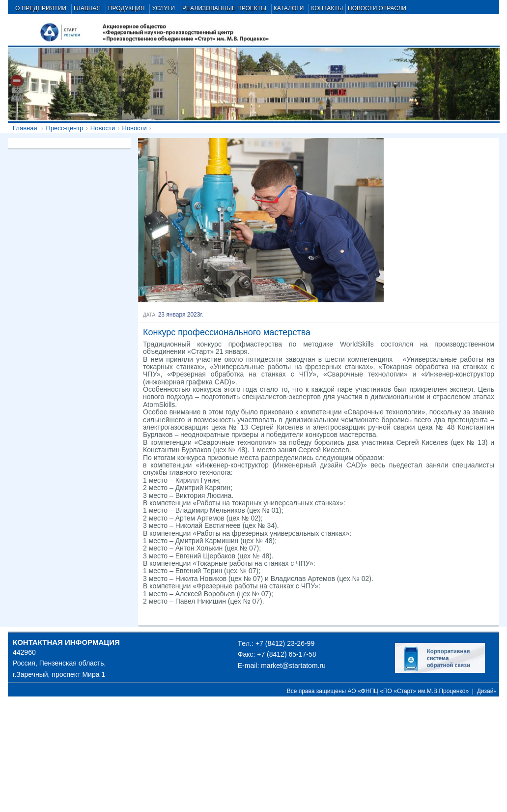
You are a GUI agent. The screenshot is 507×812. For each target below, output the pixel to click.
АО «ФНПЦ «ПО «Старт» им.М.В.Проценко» (408, 691)
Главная (25, 128)
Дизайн (487, 691)
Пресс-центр (64, 128)
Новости (103, 128)
